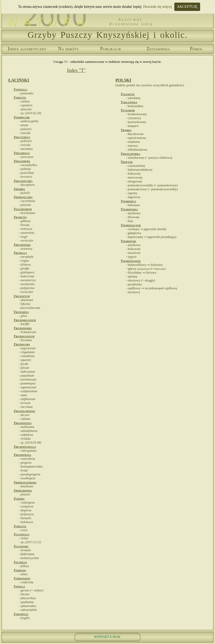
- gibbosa (25, 221)
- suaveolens (27, 233)
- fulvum (24, 368)
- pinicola (25, 205)
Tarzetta (20, 97)
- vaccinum (26, 407)
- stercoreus (26, 157)
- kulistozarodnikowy (139, 170)
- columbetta (27, 356)
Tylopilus (20, 562)
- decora (24, 415)
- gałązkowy (134, 233)
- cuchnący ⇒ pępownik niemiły (146, 229)
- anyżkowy (133, 245)
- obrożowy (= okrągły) (141, 280)
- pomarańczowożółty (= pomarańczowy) (152, 185)
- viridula (25, 439)
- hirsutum (25, 340)
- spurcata (25, 109)
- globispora (26, 272)
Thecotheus (22, 137)
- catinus (24, 101)
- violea (23, 538)
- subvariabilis (28, 610)
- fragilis (24, 618)
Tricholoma (22, 344)
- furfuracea (26, 514)
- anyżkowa (133, 213)
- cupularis (26, 105)
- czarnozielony (136, 166)
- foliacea (25, 265)
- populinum (26, 376)
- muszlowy (133, 253)
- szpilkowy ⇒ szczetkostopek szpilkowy (152, 288)
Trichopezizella (25, 447)
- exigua (24, 261)
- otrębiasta (133, 142)
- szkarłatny (133, 98)
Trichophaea (22, 455)
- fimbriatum (27, 554)
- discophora (27, 185)
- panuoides (26, 93)
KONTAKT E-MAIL (107, 637)
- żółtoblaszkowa (137, 150)
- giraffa (24, 268)
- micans (24, 594)
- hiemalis (25, 518)
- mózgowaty (134, 181)
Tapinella (20, 89)
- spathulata (26, 602)
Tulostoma (21, 546)
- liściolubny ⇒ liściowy (141, 273)
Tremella (20, 253)
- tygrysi (131, 257)
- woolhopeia (27, 478)
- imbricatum (27, 372)
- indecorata (26, 276)
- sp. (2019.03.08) (30, 443)
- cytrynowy (134, 118)
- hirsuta (24, 225)
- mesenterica (27, 280)
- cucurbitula (27, 201)
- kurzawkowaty (136, 122)
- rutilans (25, 419)
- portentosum (28, 379)
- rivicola (25, 145)
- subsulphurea (28, 431)
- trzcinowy (133, 292)
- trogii (23, 237)
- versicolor (26, 241)
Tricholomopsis (24, 411)
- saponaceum (28, 387)
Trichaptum (22, 296)
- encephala (26, 257)
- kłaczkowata (135, 134)
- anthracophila (29, 121)
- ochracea (26, 229)
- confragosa (27, 502)
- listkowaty (133, 174)
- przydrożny (134, 284)
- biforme (25, 304)
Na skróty (68, 49)
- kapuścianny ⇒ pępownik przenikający (151, 237)
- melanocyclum (29, 558)
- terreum (25, 403)
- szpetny (132, 193)
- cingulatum (27, 352)
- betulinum (26, 486)
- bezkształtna (135, 106)
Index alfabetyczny (27, 49)
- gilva (23, 316)
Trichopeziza (23, 423)
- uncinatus (26, 149)
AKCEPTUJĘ (187, 7)
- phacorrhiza (27, 598)
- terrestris (25, 177)
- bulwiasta (133, 205)
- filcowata (133, 217)
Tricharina (21, 312)
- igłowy (146, 269)
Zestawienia (158, 49)
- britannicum (27, 332)
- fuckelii (24, 193)
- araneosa (26, 249)
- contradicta (27, 459)
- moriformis (27, 284)
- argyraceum (27, 348)
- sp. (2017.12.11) (30, 542)
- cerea (23, 530)
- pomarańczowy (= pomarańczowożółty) (152, 189)
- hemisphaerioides (31, 467)
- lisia (130, 221)
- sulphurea (26, 435)
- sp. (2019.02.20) (30, 113)
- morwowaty (134, 177)
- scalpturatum (28, 391)
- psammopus (27, 383)
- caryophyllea (28, 165)
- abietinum (26, 300)
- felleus (24, 566)
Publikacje (111, 49)
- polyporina (27, 288)
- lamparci (132, 126)
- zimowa (132, 146)
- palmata (25, 169)
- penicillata (26, 173)
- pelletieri (25, 141)
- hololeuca (26, 522)
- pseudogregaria (30, 474)
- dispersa (25, 510)
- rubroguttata (28, 451)
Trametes (20, 217)
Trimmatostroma (25, 482)
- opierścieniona (136, 138)
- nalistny (132, 277)
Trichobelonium (25, 320)
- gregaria (25, 463)
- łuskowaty (133, 249)
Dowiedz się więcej (158, 7)
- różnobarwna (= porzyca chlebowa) (149, 158)
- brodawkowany (137, 114)
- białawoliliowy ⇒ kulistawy (145, 265)
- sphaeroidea (27, 606)
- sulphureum (27, 399)
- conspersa (26, 506)
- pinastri (25, 494)
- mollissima (26, 427)
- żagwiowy (133, 197)
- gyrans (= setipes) (31, 590)
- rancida (25, 133)
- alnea (23, 574)
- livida (23, 470)
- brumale (25, 550)
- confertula (26, 582)
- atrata (23, 125)
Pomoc (196, 49)
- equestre (25, 360)
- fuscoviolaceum (29, 308)
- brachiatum (27, 213)
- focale (23, 364)
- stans (23, 395)
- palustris (25, 129)
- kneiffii (24, 324)
